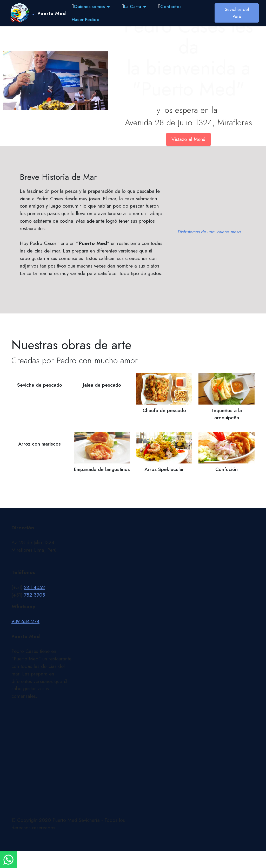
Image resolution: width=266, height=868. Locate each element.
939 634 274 (25, 621)
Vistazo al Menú (188, 139)
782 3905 (34, 595)
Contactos (170, 6)
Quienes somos (88, 6)
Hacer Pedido (86, 19)
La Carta (131, 6)
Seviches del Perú (237, 13)
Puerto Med (52, 13)
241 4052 (34, 587)
